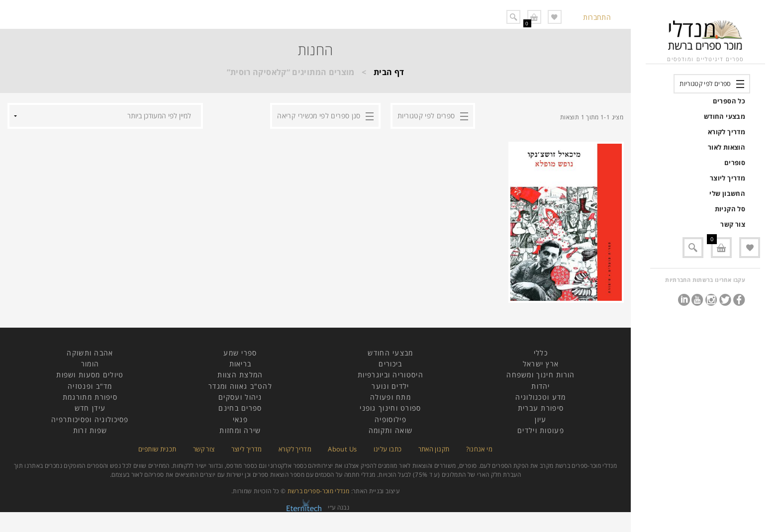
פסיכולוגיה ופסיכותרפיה (90, 419)
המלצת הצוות (240, 375)
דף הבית (389, 72)
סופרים (735, 163)
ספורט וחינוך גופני (390, 408)
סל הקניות (730, 209)
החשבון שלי (727, 193)
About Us (342, 449)
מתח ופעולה (390, 397)
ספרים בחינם (240, 408)
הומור (90, 364)
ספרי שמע (240, 353)
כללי (541, 353)
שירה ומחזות (240, 430)
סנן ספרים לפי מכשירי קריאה (319, 116)
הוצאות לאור (727, 147)
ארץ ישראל (541, 364)
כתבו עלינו (388, 449)
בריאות (241, 364)
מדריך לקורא (727, 132)
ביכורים (390, 364)
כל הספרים (729, 101)
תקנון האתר (434, 449)
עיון (540, 419)
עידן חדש (90, 408)
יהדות (541, 386)
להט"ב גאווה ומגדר (240, 386)
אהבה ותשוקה (90, 353)
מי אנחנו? (479, 449)
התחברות (597, 17)
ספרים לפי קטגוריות (705, 84)
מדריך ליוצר (728, 178)
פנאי (240, 419)
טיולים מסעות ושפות (90, 375)
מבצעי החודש (725, 116)
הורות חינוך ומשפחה (540, 375)
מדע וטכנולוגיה (540, 397)
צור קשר (733, 224)
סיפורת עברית (541, 408)
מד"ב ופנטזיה (90, 386)
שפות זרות (90, 430)
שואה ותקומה (390, 430)
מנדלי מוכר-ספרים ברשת (319, 491)
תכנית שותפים (157, 449)
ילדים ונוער (390, 386)
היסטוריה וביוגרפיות (390, 375)
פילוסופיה (390, 419)
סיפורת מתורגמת (90, 397)
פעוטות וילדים (541, 430)
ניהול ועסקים (240, 397)
